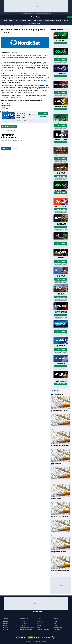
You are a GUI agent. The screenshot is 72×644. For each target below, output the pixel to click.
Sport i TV (53, 20)
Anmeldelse (43, 117)
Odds (17, 20)
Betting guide (32, 23)
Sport (6, 20)
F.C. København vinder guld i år (58, 428)
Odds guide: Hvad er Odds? (43, 629)
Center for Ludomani (8, 631)
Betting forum (40, 621)
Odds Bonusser (23, 623)
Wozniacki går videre (56, 463)
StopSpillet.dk (49, 14)
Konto (69, 17)
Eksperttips (12, 20)
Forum (41, 20)
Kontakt (55, 621)
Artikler (36, 20)
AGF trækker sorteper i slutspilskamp (60, 446)
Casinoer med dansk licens (26, 629)
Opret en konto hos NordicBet (9, 127)
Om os (55, 623)
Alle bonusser (56, 391)
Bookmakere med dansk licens (27, 627)
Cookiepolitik (56, 631)
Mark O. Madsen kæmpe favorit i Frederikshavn (59, 552)
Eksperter (6, 627)
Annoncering (56, 625)
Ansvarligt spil (40, 631)
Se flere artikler (55, 575)
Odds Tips (6, 621)
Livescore (46, 20)
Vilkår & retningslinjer (59, 627)
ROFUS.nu (34, 14)
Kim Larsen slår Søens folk (57, 534)
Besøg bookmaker (43, 114)
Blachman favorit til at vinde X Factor (60, 516)
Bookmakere (23, 20)
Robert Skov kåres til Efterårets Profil (60, 571)
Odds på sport (6, 623)
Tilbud (21, 631)
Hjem (2, 26)
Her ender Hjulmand (56, 499)
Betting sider (23, 621)
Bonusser (30, 20)
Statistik (66, 20)
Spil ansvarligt (25, 14)
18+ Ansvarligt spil (41, 642)
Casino (39, 23)
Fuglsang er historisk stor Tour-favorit (60, 410)
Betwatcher (59, 20)
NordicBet (22, 57)
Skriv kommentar (6, 148)
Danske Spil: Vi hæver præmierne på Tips (61, 481)
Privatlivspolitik (57, 629)
